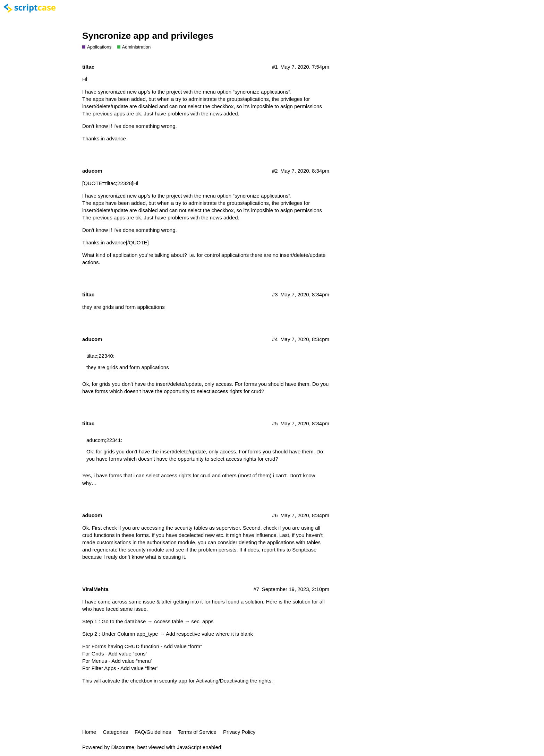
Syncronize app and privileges (148, 36)
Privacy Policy (239, 732)
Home (89, 732)
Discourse (123, 747)
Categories (115, 732)
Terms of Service (197, 732)
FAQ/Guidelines (153, 732)
